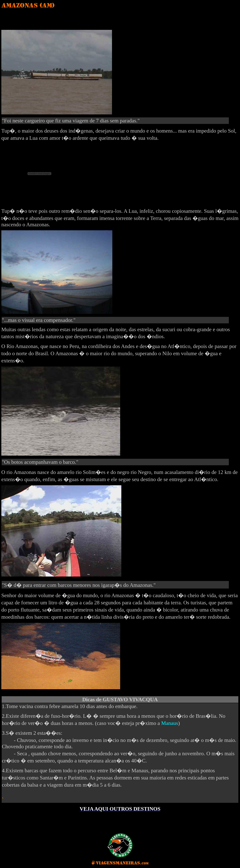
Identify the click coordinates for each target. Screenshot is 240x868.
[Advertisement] (65, 18)
